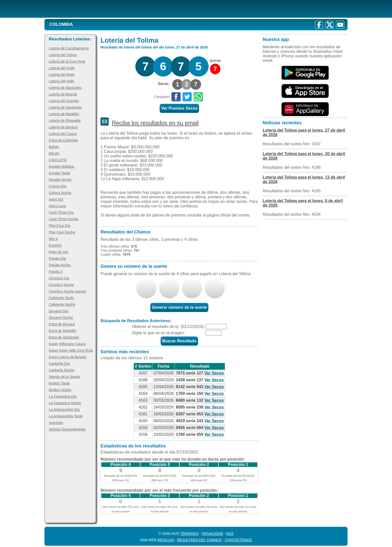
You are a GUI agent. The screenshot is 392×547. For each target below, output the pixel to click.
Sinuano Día (58, 311)
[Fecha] (216, 327)
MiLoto (54, 153)
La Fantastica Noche (65, 403)
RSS (230, 534)
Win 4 (53, 239)
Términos (189, 534)
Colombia (61, 24)
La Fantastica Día (63, 396)
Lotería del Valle (61, 81)
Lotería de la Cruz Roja (67, 61)
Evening (55, 245)
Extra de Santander (64, 337)
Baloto (54, 147)
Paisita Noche (60, 265)
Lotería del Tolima (63, 55)
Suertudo (56, 423)
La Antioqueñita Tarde (66, 416)
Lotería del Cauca (63, 134)
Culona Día (58, 186)
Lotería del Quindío (64, 101)
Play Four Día (60, 226)
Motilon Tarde (59, 383)
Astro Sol (56, 199)
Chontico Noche (61, 285)
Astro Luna (57, 206)
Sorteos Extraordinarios (67, 429)
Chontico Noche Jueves (67, 291)
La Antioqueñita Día (64, 410)
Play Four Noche (62, 232)
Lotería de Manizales (65, 88)
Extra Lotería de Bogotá (67, 357)
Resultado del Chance (199, 540)
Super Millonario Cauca (67, 344)
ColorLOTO (58, 160)
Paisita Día (57, 258)
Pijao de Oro (59, 252)
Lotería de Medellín (64, 114)
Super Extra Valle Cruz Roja (71, 350)
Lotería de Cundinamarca (69, 48)
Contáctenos (238, 540)
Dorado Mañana (61, 167)
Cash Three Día (61, 212)
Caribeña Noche (62, 370)
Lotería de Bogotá (63, 94)
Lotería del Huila (62, 68)
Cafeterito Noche (62, 304)
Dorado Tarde (59, 173)
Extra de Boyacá (62, 324)
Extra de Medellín (63, 331)
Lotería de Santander (65, 107)
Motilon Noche (60, 390)
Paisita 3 (56, 272)
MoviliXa (166, 540)
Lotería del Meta (62, 75)
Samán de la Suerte (64, 377)
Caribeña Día (59, 364)
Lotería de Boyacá (63, 127)
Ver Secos (214, 373)
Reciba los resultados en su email (155, 123)
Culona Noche (60, 193)
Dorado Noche (60, 180)
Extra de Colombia (63, 140)
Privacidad (213, 534)
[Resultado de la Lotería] (110, 9)
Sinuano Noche (61, 318)
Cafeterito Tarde (61, 298)
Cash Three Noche (64, 219)
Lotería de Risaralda (65, 121)
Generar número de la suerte (179, 307)
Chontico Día (59, 278)
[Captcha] (214, 333)
